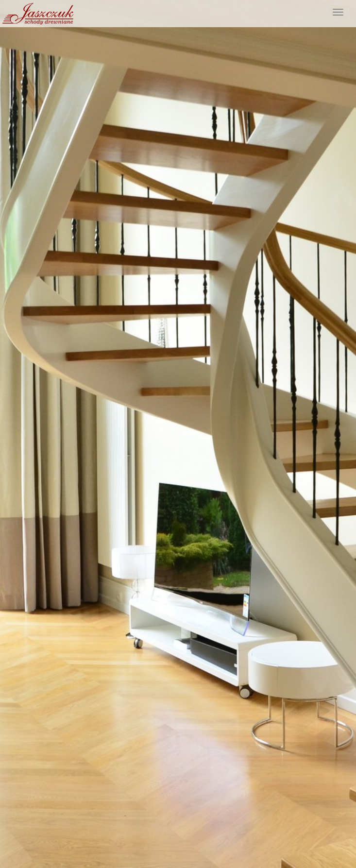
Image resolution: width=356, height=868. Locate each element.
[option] (178, 434)
